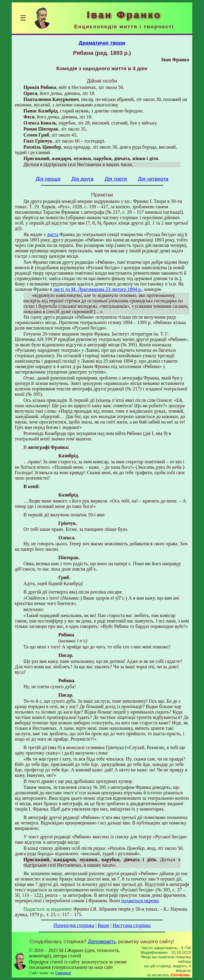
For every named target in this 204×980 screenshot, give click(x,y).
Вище (103, 925)
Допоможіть (102, 941)
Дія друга (82, 179)
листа (53, 234)
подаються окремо (140, 901)
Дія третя (116, 179)
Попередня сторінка (74, 925)
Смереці (63, 973)
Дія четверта (153, 179)
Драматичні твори (102, 43)
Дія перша (48, 179)
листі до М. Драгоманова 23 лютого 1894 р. (97, 289)
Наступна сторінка (131, 925)
